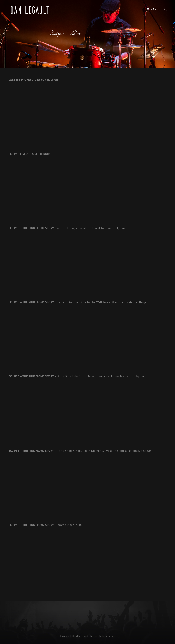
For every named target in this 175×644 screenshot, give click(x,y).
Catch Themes (108, 636)
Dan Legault (83, 636)
